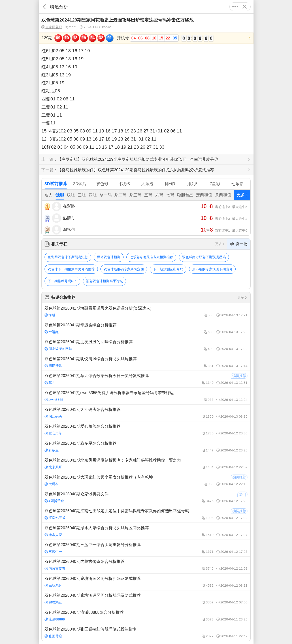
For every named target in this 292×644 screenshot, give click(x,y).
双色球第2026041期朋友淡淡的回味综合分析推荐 (146, 345)
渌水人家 (53, 535)
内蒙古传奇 (55, 568)
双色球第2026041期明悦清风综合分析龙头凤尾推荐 (146, 362)
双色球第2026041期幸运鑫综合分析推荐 (146, 328)
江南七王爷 (55, 518)
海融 (50, 315)
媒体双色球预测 (109, 257)
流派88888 (55, 619)
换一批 (239, 244)
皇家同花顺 (52, 27)
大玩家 (52, 484)
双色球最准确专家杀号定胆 (124, 269)
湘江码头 (53, 416)
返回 (44, 7)
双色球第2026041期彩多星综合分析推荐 (146, 447)
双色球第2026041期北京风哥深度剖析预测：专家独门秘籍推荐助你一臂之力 (146, 464)
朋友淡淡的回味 (58, 349)
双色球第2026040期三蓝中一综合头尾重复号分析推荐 (146, 548)
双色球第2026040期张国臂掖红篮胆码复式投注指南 (146, 633)
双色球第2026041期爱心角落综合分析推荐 (146, 430)
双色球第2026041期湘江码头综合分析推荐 (146, 413)
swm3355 (54, 400)
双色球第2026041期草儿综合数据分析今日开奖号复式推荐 (146, 379)
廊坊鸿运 (53, 585)
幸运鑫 (52, 332)
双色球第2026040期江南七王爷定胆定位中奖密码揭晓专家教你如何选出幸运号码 (146, 514)
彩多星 (52, 450)
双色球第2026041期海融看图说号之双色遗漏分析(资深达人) (146, 311)
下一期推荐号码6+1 (62, 281)
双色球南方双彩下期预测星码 (204, 257)
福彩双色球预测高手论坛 (104, 281)
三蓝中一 (53, 552)
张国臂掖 (53, 636)
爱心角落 (53, 433)
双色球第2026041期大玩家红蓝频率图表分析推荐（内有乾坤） (146, 480)
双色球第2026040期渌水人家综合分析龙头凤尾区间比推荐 (146, 531)
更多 (235, 7)
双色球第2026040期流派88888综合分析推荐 (146, 616)
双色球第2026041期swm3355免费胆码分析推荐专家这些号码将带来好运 (146, 396)
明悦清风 (53, 366)
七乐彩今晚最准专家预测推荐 (151, 257)
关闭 (245, 7)
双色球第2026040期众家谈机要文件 (146, 497)
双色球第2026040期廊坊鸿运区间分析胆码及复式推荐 (146, 582)
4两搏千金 (54, 501)
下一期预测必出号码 (168, 269)
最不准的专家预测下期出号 (212, 269)
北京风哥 (53, 467)
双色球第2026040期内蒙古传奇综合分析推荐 (146, 565)
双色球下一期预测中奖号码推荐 (71, 269)
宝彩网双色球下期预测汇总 (68, 257)
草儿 (50, 383)
